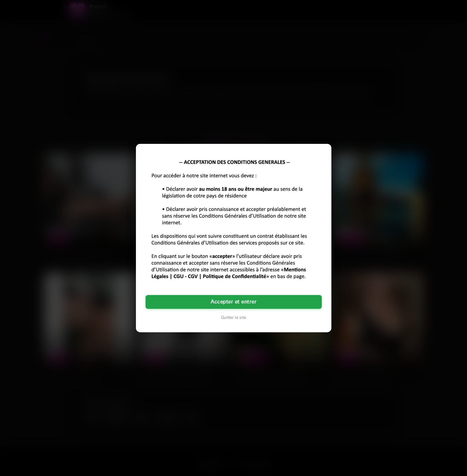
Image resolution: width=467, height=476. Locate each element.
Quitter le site (233, 317)
